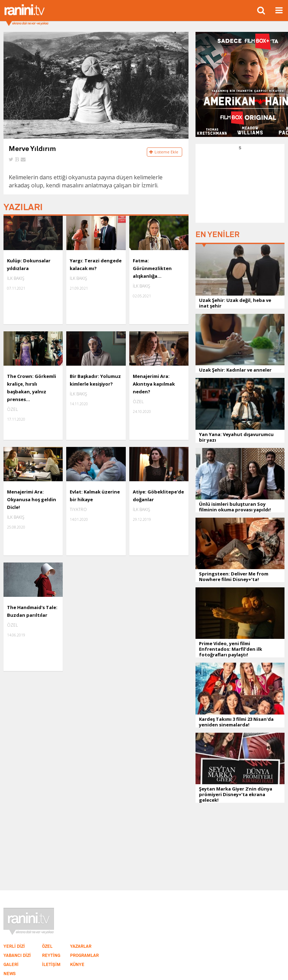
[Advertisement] (240, 186)
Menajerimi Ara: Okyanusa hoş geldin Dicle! (32, 499)
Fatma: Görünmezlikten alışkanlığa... (152, 268)
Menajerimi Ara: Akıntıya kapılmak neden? (154, 384)
